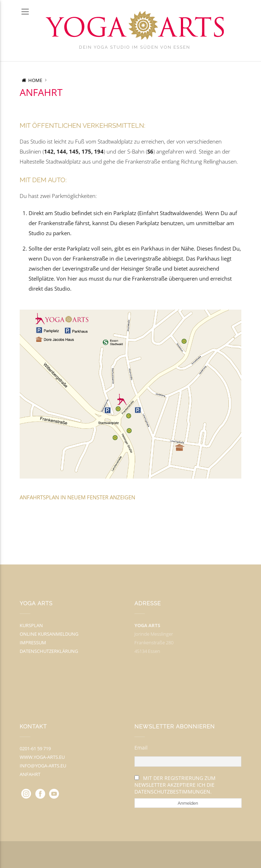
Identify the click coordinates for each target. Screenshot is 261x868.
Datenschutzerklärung (49, 651)
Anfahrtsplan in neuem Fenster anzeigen (77, 497)
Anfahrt (30, 774)
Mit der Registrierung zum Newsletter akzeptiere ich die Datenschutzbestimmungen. (175, 785)
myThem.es (154, 855)
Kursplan (31, 625)
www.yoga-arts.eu (42, 757)
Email (141, 748)
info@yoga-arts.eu (43, 766)
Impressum (33, 642)
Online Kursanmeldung (49, 634)
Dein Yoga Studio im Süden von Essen (135, 47)
